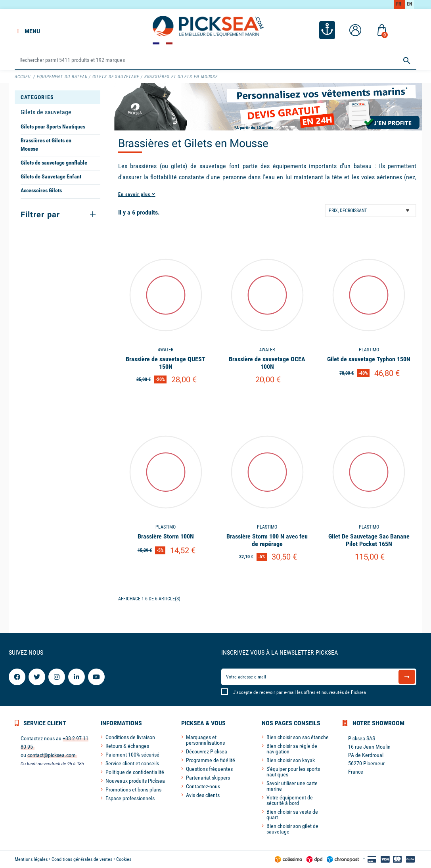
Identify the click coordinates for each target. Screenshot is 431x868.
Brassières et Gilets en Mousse (46, 145)
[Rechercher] (216, 60)
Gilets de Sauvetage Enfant (51, 176)
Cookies (124, 859)
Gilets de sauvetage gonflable (54, 163)
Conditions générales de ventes (82, 859)
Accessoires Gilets (41, 190)
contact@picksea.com (52, 755)
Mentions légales (31, 859)
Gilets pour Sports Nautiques (53, 126)
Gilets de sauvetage (46, 112)
